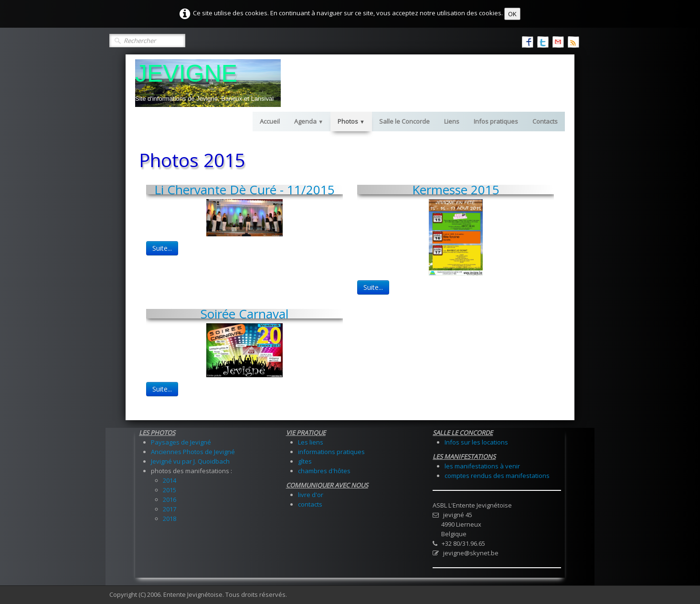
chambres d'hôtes (324, 471)
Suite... (162, 248)
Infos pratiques (496, 121)
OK (512, 14)
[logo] (208, 83)
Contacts (545, 121)
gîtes (305, 461)
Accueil (270, 121)
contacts (310, 504)
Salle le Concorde (404, 121)
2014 (170, 480)
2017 (170, 509)
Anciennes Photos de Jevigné (193, 452)
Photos (351, 121)
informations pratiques (331, 452)
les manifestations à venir (482, 466)
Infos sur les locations (476, 442)
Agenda (309, 121)
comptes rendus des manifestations (497, 476)
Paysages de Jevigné (181, 442)
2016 (170, 499)
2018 (170, 519)
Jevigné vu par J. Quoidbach (190, 461)
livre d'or (311, 495)
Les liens (311, 442)
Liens (452, 121)
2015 (170, 490)
